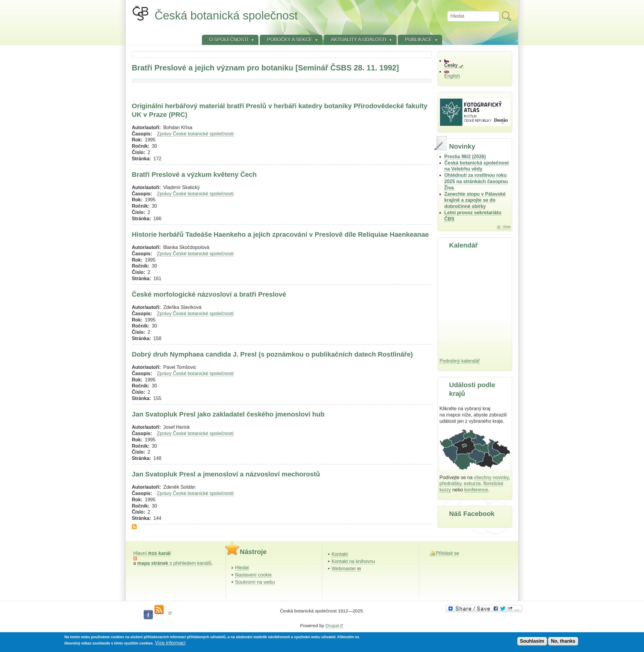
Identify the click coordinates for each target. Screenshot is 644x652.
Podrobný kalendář (459, 361)
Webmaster (346, 569)
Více (507, 227)
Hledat (242, 568)
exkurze (472, 483)
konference (476, 490)
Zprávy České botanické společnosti (195, 134)
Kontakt (340, 554)
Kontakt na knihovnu (353, 561)
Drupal (335, 625)
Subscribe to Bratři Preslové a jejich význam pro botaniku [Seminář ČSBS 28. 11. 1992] (134, 527)
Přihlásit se (448, 553)
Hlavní (152, 553)
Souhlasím (532, 641)
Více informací (170, 643)
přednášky (450, 483)
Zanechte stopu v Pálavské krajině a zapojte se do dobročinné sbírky (475, 200)
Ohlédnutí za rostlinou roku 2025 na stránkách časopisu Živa (476, 181)
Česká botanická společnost (226, 15)
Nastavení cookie (254, 575)
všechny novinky (491, 477)
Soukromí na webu (255, 582)
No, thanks (563, 641)
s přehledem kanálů (174, 563)
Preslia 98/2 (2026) (465, 157)
